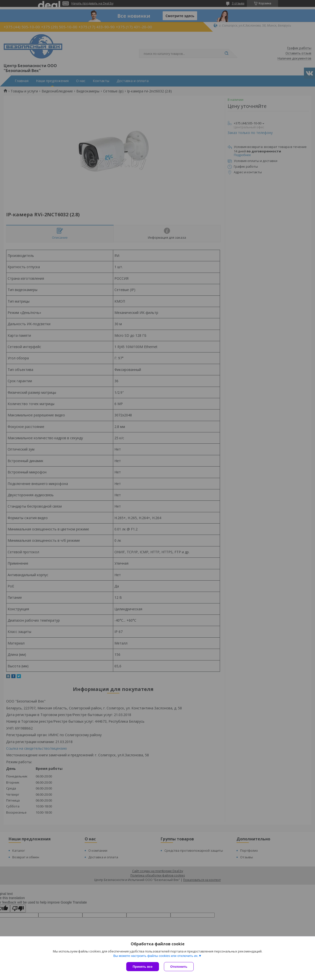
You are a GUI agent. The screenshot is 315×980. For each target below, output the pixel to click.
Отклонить (179, 967)
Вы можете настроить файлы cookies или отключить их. (156, 956)
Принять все (143, 967)
